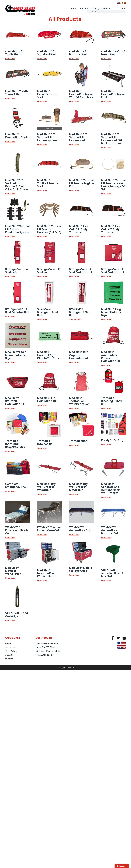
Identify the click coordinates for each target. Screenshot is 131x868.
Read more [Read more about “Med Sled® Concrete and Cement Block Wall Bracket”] (106, 497)
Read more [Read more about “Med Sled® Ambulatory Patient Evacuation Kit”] (106, 365)
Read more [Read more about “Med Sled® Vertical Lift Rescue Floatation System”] (10, 236)
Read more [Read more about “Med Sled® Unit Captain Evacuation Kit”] (74, 362)
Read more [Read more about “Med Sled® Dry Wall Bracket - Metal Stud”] (74, 494)
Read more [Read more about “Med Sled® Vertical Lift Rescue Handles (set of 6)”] (42, 236)
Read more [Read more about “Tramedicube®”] (74, 445)
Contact (9, 659)
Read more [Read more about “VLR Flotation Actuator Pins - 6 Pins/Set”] (106, 580)
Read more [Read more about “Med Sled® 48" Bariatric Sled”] (74, 58)
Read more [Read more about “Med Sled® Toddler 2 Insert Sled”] (10, 98)
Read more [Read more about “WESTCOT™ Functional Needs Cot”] (10, 537)
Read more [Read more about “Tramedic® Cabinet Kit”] (42, 448)
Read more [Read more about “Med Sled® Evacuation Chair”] (10, 141)
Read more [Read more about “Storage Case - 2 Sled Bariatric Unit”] (74, 276)
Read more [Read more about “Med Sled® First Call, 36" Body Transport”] (74, 236)
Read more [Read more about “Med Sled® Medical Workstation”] (10, 578)
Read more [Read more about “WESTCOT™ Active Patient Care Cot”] (42, 534)
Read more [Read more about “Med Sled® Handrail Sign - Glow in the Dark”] (42, 362)
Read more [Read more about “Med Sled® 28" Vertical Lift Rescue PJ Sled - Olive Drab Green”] (10, 193)
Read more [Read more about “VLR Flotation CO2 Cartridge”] (10, 620)
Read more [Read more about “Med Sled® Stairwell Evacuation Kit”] (10, 408)
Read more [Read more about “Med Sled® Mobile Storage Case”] (74, 575)
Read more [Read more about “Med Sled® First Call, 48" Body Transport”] (106, 236)
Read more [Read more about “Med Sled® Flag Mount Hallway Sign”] (106, 319)
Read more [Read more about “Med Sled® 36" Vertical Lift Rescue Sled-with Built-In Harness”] (106, 147)
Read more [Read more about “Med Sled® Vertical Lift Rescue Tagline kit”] (74, 190)
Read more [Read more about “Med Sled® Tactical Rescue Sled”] (42, 190)
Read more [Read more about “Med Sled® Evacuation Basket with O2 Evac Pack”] (74, 101)
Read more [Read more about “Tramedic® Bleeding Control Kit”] (106, 408)
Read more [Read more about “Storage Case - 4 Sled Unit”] (10, 276)
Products (84, 8)
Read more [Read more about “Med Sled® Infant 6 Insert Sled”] (106, 58)
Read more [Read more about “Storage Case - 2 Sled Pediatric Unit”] (10, 316)
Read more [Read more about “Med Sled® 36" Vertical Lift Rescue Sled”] (74, 144)
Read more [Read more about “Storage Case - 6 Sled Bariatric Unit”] (106, 276)
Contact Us (120, 8)
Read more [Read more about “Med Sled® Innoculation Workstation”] (42, 580)
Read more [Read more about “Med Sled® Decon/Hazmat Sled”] (42, 101)
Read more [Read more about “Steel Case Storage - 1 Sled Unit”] (42, 319)
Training (96, 8)
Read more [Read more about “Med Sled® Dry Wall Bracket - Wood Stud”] (42, 494)
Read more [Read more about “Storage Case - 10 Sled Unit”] (42, 276)
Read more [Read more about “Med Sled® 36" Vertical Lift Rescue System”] (42, 144)
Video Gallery (11, 651)
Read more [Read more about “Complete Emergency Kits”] (10, 491)
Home (73, 8)
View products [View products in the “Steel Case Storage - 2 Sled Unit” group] (76, 319)
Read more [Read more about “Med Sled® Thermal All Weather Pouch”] (74, 408)
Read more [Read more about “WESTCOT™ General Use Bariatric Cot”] (106, 537)
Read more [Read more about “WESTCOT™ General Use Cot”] (74, 534)
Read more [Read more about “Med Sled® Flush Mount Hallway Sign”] (10, 362)
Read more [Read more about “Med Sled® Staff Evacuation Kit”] (42, 405)
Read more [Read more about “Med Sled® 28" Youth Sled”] (10, 58)
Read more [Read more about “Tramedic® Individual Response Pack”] (10, 451)
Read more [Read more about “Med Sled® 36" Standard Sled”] (42, 58)
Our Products (11, 647)
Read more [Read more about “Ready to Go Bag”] (106, 444)
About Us (107, 8)
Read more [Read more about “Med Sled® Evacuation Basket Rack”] (106, 101)
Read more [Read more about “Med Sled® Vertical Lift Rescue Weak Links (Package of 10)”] (106, 193)
